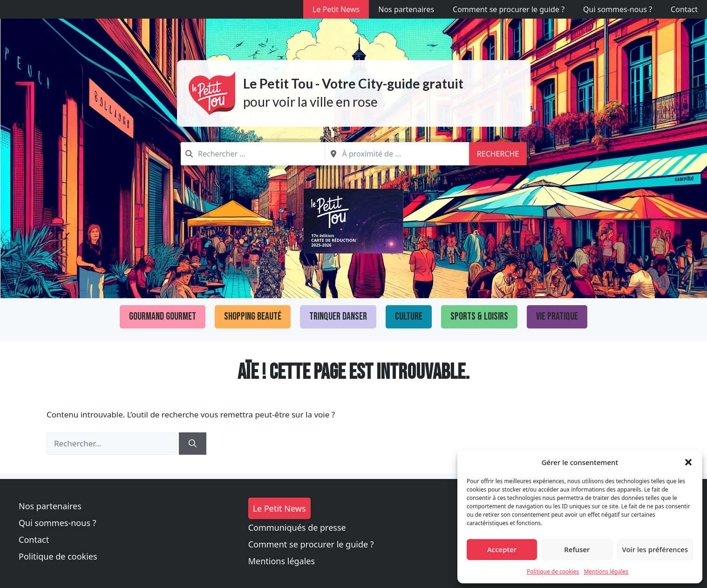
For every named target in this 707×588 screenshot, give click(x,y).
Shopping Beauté (253, 317)
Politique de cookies (553, 571)
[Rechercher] (193, 444)
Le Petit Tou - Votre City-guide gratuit (353, 83)
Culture (409, 317)
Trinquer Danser (338, 317)
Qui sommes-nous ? (618, 9)
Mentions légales (606, 571)
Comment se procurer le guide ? (509, 9)
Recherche (498, 154)
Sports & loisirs (479, 317)
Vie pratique (557, 317)
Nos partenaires (406, 9)
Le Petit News (336, 9)
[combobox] (253, 154)
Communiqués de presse (297, 527)
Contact (684, 9)
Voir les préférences (655, 549)
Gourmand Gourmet (163, 317)
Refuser (577, 549)
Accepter (502, 549)
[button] (688, 462)
